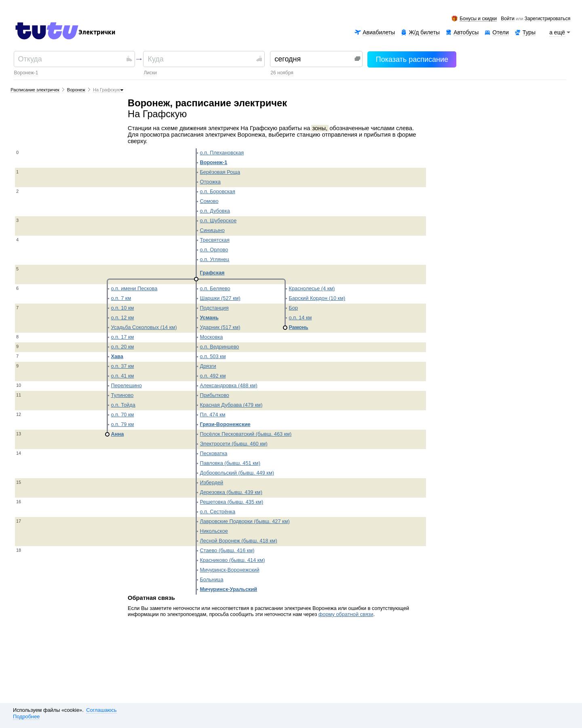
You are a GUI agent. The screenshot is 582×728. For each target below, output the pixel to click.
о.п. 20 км (122, 347)
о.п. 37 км (122, 366)
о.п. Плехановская (222, 153)
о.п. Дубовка (215, 211)
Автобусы (466, 32)
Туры (529, 32)
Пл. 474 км (212, 415)
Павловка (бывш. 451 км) (230, 463)
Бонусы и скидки (478, 19)
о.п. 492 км (213, 376)
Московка (211, 337)
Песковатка (213, 453)
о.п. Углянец (214, 259)
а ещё (557, 32)
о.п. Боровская (217, 191)
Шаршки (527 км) (220, 298)
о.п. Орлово (214, 250)
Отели (500, 33)
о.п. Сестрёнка (217, 512)
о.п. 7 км (121, 298)
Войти (508, 19)
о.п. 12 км (122, 318)
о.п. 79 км (122, 424)
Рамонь (298, 327)
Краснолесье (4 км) (312, 288)
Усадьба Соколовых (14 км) (144, 327)
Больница (211, 579)
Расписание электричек (35, 90)
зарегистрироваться (547, 19)
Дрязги (208, 366)
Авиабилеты (379, 32)
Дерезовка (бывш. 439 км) (231, 492)
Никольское (214, 531)
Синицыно (212, 230)
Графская (212, 273)
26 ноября (282, 73)
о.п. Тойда (123, 405)
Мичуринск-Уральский (228, 589)
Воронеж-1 (26, 73)
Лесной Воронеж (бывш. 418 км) (238, 541)
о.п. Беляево (215, 288)
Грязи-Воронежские (225, 424)
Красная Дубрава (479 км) (231, 405)
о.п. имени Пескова (134, 288)
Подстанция (214, 308)
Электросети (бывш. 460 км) (233, 444)
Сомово (209, 201)
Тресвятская (214, 240)
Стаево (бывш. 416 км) (227, 550)
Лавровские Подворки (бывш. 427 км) (245, 521)
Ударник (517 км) (220, 327)
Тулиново (122, 395)
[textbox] (71, 59)
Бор (293, 308)
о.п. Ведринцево (219, 347)
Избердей (211, 482)
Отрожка (210, 182)
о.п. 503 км (213, 356)
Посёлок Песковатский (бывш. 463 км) (246, 434)
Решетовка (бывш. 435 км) (231, 502)
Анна (117, 434)
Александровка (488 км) (228, 385)
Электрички (97, 32)
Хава (117, 356)
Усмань (209, 318)
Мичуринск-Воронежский (229, 570)
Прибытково (214, 395)
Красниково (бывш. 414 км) (232, 560)
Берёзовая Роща (220, 172)
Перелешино (126, 385)
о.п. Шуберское (218, 221)
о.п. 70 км (122, 415)
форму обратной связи (346, 614)
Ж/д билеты (424, 32)
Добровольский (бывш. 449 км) (237, 473)
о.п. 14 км (300, 318)
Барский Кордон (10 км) (317, 298)
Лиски (150, 73)
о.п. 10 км (122, 308)
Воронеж (76, 90)
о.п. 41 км (122, 376)
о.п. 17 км (122, 337)
